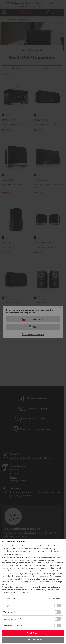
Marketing (8, 612)
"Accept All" (38, 573)
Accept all (33, 633)
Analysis (7, 605)
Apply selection (33, 640)
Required (7, 599)
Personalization (10, 619)
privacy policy (16, 592)
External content (11, 626)
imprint (32, 592)
